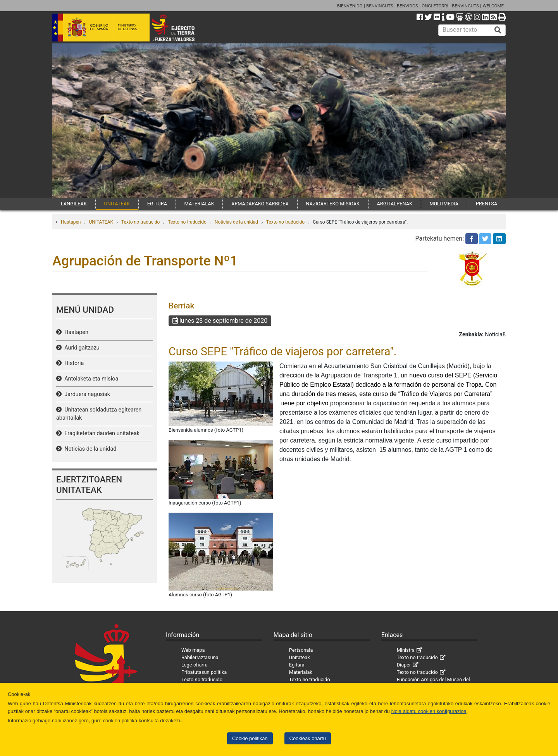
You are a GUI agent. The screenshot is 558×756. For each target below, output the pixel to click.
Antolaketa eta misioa (90, 379)
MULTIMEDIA (444, 204)
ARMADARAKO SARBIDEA (260, 204)
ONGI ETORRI (435, 6)
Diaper (404, 665)
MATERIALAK (199, 204)
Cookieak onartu (308, 738)
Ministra (406, 650)
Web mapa (193, 650)
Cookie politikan (250, 738)
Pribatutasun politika (204, 672)
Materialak (301, 672)
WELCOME (493, 6)
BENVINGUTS (380, 6)
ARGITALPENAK (395, 204)
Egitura (297, 665)
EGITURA (157, 204)
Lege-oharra (195, 665)
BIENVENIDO (350, 6)
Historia (73, 363)
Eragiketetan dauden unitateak (101, 433)
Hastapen (71, 222)
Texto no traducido (140, 222)
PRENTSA (487, 204)
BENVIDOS (407, 6)
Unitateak (300, 657)
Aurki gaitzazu (81, 348)
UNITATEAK (117, 204)
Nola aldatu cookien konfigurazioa (429, 711)
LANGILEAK (74, 204)
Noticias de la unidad (236, 222)
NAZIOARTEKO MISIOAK (333, 204)
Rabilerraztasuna (200, 657)
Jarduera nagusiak (86, 394)
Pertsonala (301, 650)
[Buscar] (498, 30)
